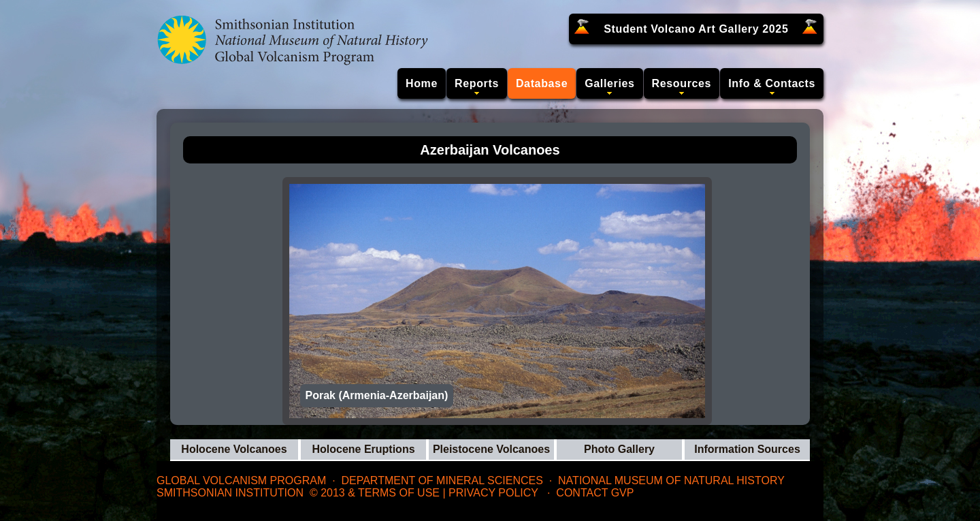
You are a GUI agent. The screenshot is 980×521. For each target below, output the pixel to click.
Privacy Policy (493, 493)
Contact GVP (595, 493)
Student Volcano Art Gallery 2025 (696, 29)
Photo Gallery (619, 449)
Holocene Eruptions (363, 449)
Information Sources (747, 449)
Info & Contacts (772, 83)
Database (542, 83)
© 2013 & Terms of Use (375, 493)
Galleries (609, 83)
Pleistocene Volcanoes (491, 449)
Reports (477, 83)
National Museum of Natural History (671, 480)
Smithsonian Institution (230, 493)
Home (422, 83)
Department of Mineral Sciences (442, 480)
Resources (682, 83)
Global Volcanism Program (241, 480)
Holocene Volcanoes (234, 449)
